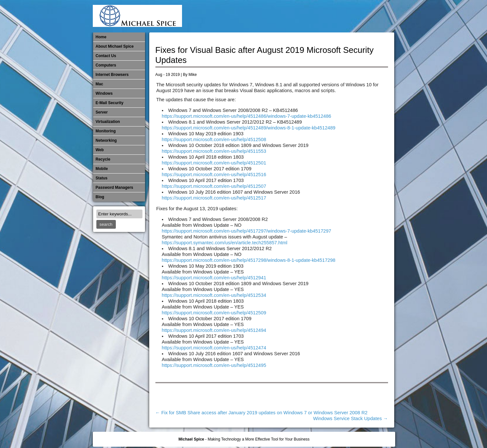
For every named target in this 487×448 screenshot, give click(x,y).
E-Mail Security (281, 16)
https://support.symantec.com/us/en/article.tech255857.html (225, 243)
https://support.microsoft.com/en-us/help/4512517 (214, 198)
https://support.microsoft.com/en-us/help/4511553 (214, 151)
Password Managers (377, 16)
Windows (104, 93)
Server (102, 112)
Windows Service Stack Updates (351, 418)
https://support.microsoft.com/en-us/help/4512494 (214, 330)
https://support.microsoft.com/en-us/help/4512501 (214, 163)
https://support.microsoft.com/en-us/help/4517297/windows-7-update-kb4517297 (247, 231)
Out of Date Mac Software (356, 16)
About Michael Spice (115, 46)
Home (101, 37)
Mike (193, 75)
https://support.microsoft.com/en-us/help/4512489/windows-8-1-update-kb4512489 (249, 128)
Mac (99, 84)
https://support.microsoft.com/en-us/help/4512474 (214, 348)
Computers (106, 65)
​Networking (345, 16)
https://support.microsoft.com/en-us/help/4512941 (214, 278)
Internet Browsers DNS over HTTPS (291, 16)
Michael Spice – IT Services (313, 16)
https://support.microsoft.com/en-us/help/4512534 (214, 295)
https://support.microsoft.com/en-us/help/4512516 (214, 175)
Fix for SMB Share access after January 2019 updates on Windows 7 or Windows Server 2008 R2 (262, 413)
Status (102, 178)
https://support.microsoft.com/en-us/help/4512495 (214, 365)
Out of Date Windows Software (366, 16)
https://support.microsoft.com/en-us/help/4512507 (214, 186)
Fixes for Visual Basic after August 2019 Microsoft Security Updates (265, 55)
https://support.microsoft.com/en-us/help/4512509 (214, 313)
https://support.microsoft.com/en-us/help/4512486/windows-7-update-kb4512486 (247, 116)
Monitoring (334, 16)
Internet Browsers (112, 75)
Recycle (103, 159)
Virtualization (108, 122)
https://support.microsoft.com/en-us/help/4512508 (214, 139)
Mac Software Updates (302, 16)
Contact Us (106, 56)
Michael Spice (191, 439)
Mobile (323, 16)
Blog (100, 197)
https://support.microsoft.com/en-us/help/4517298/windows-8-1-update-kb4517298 (249, 260)
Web (100, 150)
